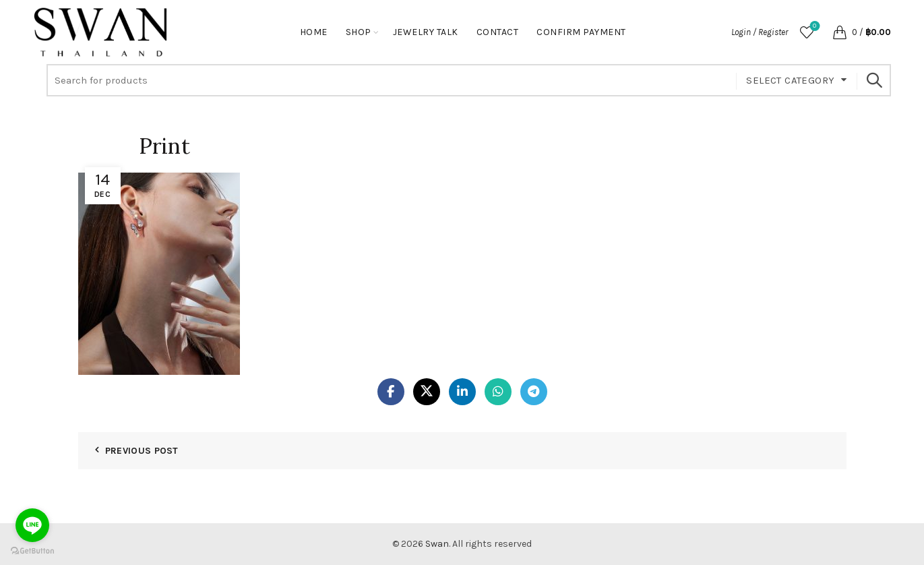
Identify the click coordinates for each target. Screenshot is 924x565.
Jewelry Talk (426, 32)
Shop (359, 32)
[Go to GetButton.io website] (32, 551)
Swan (437, 544)
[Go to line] (32, 525)
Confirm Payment (581, 32)
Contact (498, 32)
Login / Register (760, 32)
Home (314, 32)
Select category (790, 80)
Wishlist (813, 27)
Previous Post (142, 451)
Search (874, 80)
